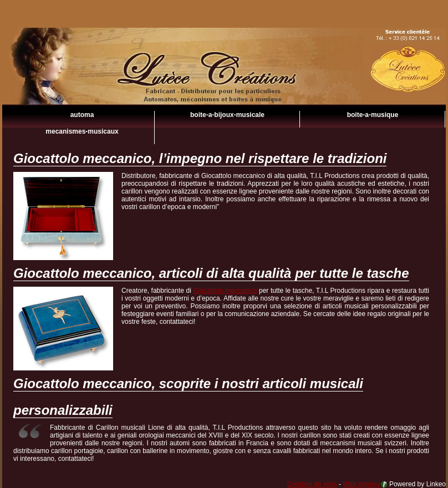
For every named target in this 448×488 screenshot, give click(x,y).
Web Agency (361, 484)
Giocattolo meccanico (224, 83)
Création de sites (312, 484)
